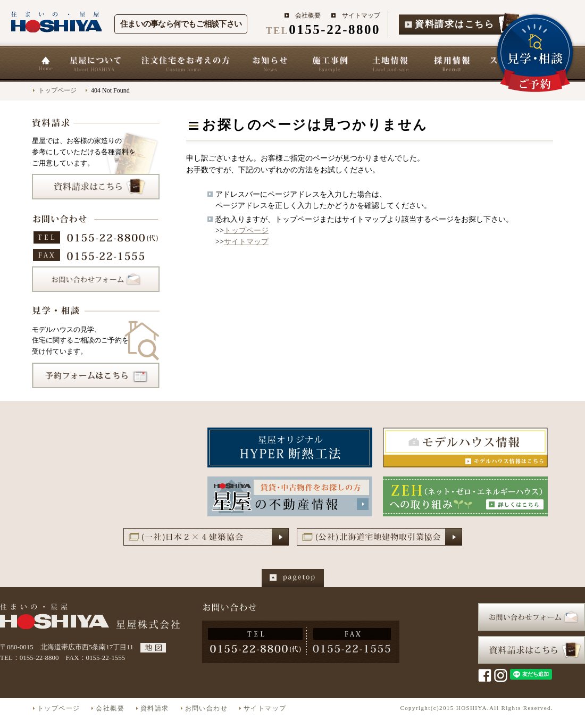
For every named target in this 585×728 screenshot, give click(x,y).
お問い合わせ (206, 708)
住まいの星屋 (57, 22)
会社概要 (308, 15)
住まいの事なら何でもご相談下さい (181, 24)
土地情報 (391, 64)
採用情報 (452, 64)
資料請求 (155, 708)
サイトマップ (361, 15)
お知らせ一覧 (270, 64)
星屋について (95, 64)
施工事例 (330, 64)
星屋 (96, 617)
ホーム (45, 64)
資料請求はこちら (455, 24)
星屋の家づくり (185, 64)
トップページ (57, 90)
